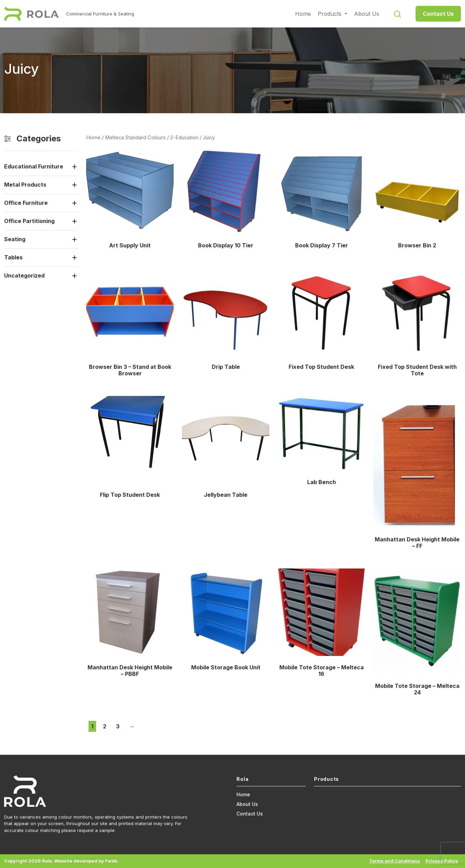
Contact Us (438, 14)
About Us (367, 14)
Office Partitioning (29, 221)
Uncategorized (24, 275)
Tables (13, 257)
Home (303, 14)
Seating (15, 239)
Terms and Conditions (394, 861)
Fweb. (112, 861)
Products (330, 14)
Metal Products (25, 185)
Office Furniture (26, 203)
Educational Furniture (34, 166)
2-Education (184, 138)
